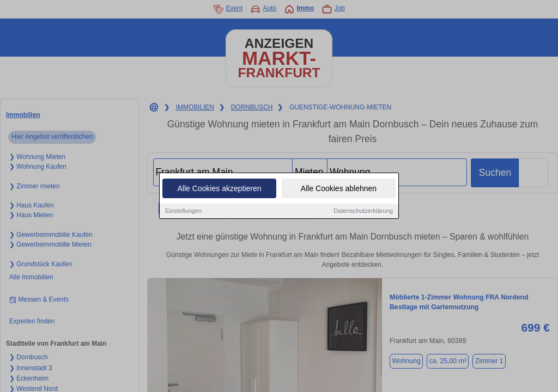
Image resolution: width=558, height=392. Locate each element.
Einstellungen (183, 212)
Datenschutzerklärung (363, 212)
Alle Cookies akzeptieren (219, 189)
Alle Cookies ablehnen (339, 189)
